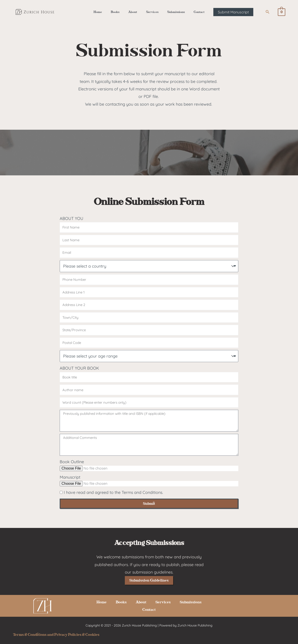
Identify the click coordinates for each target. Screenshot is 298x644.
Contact (194, 12)
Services (151, 12)
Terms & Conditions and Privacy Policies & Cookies (56, 635)
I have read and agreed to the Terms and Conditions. (113, 492)
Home (103, 12)
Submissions (173, 12)
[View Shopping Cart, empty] (282, 12)
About (134, 12)
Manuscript (70, 477)
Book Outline (72, 462)
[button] (227, 12)
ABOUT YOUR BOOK (79, 368)
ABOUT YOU (71, 218)
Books (118, 12)
